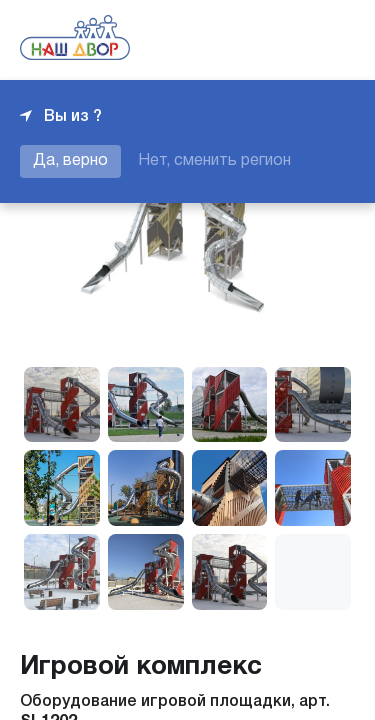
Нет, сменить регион (214, 161)
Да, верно (70, 161)
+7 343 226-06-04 (287, 40)
